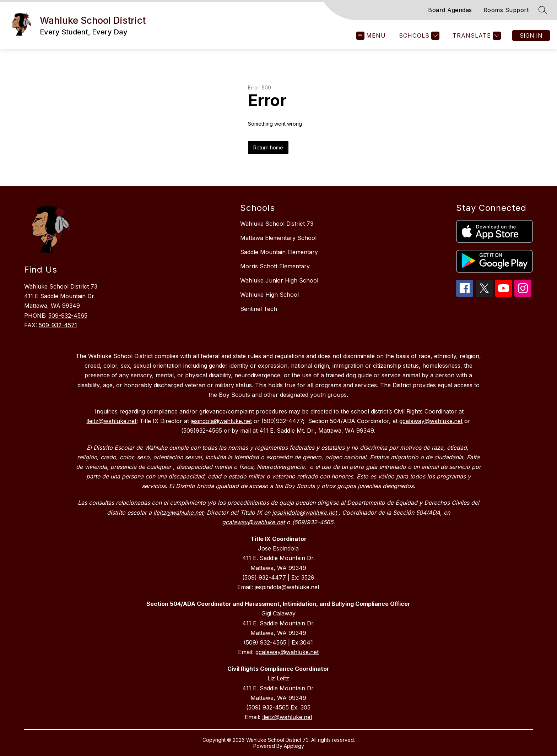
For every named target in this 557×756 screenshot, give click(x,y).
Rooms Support (506, 10)
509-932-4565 (68, 316)
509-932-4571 (58, 325)
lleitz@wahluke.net (287, 717)
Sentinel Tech (259, 309)
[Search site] (543, 10)
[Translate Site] (476, 36)
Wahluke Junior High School (279, 280)
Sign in (531, 35)
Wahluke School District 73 (277, 224)
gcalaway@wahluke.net (287, 652)
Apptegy (294, 746)
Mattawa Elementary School (278, 238)
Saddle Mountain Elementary (279, 252)
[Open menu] (371, 36)
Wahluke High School (269, 295)
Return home (268, 147)
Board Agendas (450, 10)
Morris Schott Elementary (275, 266)
